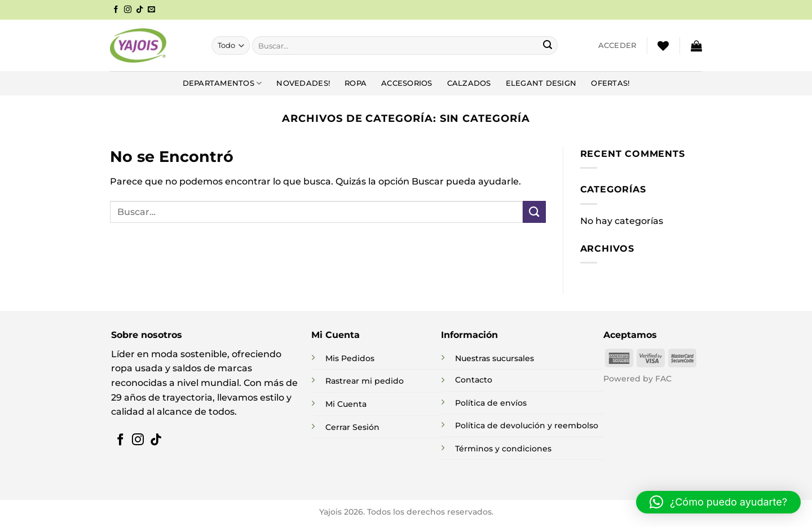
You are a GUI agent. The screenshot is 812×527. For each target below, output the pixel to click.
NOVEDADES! (303, 83)
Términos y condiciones (503, 449)
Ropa (356, 83)
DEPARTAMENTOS (222, 83)
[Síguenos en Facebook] (116, 10)
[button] (617, 46)
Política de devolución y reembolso (527, 425)
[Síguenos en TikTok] (140, 10)
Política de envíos (491, 403)
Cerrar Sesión (352, 427)
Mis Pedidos (350, 358)
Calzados (469, 83)
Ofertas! (610, 83)
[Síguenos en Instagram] (128, 10)
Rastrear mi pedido (365, 381)
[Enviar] (548, 46)
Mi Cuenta (346, 404)
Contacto (474, 380)
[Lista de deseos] (663, 46)
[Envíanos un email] (151, 10)
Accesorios (407, 83)
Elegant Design (541, 83)
